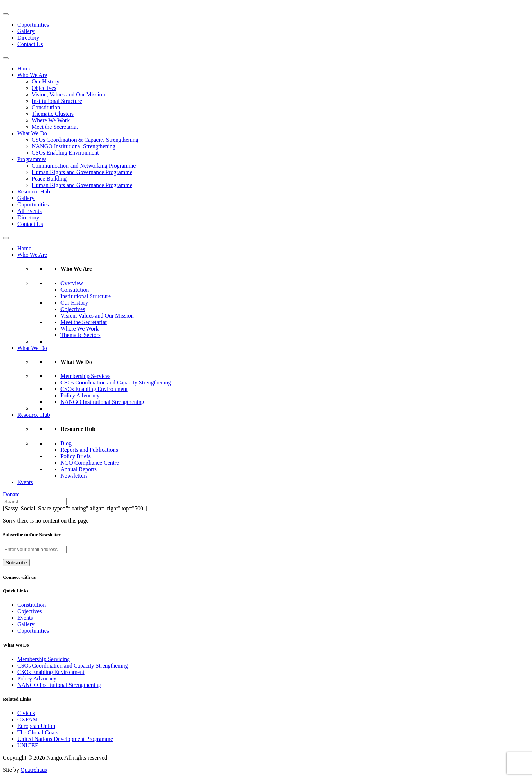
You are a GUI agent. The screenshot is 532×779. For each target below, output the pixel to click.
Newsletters (74, 476)
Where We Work (51, 120)
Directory (28, 38)
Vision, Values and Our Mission (68, 94)
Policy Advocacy (80, 395)
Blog (66, 443)
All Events (29, 211)
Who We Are (32, 75)
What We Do (32, 133)
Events (25, 482)
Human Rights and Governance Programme (82, 172)
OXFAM (28, 719)
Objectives (44, 88)
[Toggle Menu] (6, 14)
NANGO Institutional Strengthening (74, 146)
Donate (11, 494)
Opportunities (33, 25)
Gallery (26, 31)
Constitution (46, 107)
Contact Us (30, 44)
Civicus (26, 713)
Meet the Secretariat (55, 127)
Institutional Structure (57, 101)
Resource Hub (34, 192)
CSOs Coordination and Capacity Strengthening (116, 382)
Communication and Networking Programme (84, 166)
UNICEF (28, 745)
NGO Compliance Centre (90, 463)
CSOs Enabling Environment (65, 153)
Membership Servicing (44, 659)
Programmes (32, 159)
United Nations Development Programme (65, 739)
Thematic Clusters (53, 114)
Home (24, 69)
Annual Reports (79, 469)
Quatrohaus (34, 770)
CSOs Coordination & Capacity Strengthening (85, 140)
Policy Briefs (76, 456)
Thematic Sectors (81, 335)
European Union (36, 726)
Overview (72, 283)
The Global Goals (38, 732)
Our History (46, 81)
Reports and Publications (89, 450)
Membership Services (85, 376)
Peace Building (49, 179)
